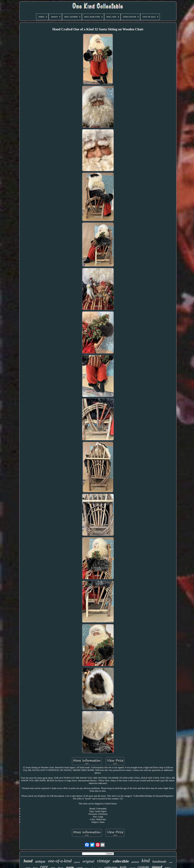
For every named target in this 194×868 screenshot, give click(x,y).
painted (135, 862)
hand (28, 861)
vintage (104, 861)
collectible (121, 861)
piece (77, 862)
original (88, 861)
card (171, 862)
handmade (159, 861)
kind (146, 861)
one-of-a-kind (60, 861)
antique (40, 862)
